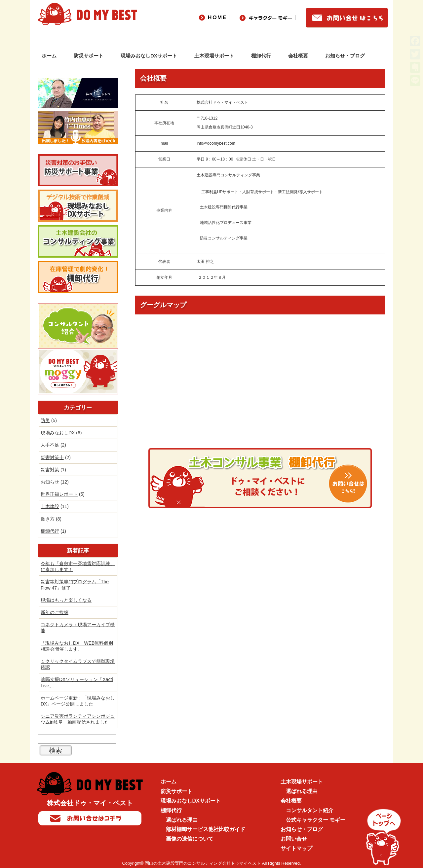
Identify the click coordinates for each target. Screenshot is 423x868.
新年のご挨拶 (55, 612)
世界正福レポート (59, 494)
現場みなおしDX (58, 433)
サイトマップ (296, 848)
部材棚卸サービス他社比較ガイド (206, 829)
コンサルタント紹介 (310, 810)
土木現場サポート (214, 56)
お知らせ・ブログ (345, 56)
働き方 (48, 519)
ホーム (49, 56)
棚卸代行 (261, 56)
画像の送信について (190, 839)
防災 (45, 420)
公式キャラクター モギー (316, 820)
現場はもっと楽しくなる (66, 600)
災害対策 (50, 470)
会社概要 (298, 56)
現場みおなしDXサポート (149, 56)
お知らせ (50, 482)
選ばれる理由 (182, 820)
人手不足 (50, 445)
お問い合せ (294, 839)
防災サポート (89, 56)
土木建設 (50, 506)
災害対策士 (52, 457)
